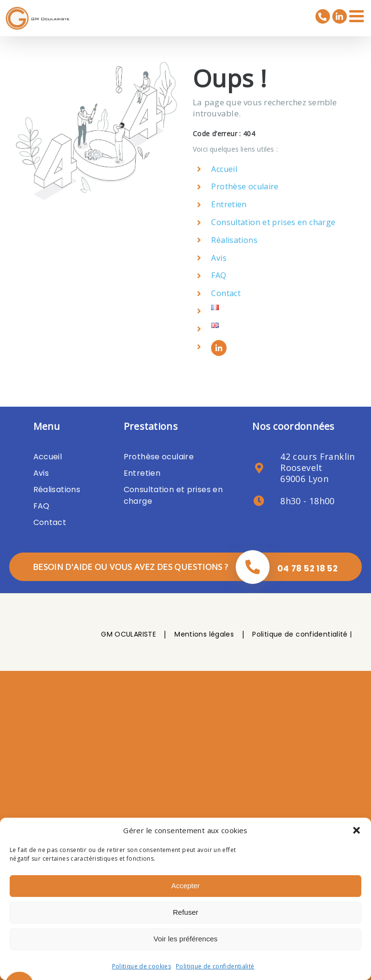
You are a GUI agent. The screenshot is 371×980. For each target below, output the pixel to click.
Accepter (185, 886)
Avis (219, 258)
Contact (226, 293)
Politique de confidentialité (215, 966)
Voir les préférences (186, 939)
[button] (357, 830)
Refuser (186, 912)
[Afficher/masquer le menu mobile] (358, 16)
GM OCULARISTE (128, 634)
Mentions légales (204, 634)
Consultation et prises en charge (273, 222)
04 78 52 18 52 (307, 568)
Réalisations (234, 240)
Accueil (224, 169)
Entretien (229, 204)
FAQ (219, 275)
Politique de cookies (142, 966)
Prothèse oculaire (245, 186)
